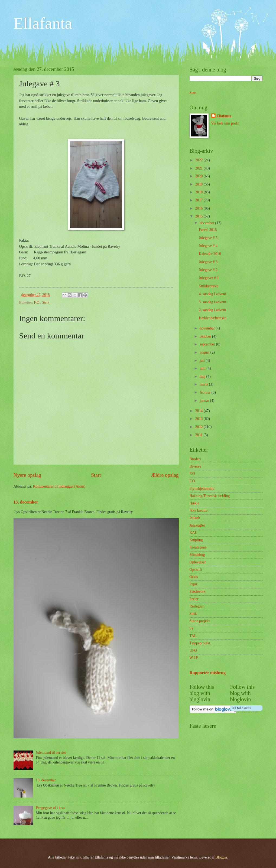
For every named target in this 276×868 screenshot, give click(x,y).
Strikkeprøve (208, 286)
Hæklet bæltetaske (213, 318)
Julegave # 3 (208, 262)
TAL (193, 636)
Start (96, 475)
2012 (199, 427)
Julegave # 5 (208, 238)
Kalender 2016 (210, 254)
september (208, 344)
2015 (199, 216)
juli (203, 360)
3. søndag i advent (212, 302)
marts (204, 384)
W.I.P (194, 658)
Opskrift (196, 570)
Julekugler (197, 525)
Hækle (194, 503)
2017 (199, 200)
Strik (46, 303)
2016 (199, 208)
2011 (199, 435)
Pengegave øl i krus (50, 808)
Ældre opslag (165, 475)
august (205, 352)
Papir (194, 584)
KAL (193, 533)
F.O (192, 474)
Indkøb (195, 518)
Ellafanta (43, 23)
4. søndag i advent (212, 294)
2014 (199, 411)
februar (205, 392)
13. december (26, 502)
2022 (199, 160)
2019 (199, 184)
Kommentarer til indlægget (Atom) (59, 486)
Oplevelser (198, 562)
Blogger (221, 857)
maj (203, 376)
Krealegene (198, 547)
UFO (193, 650)
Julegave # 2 (208, 270)
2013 (199, 419)
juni (203, 368)
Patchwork (198, 591)
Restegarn (197, 606)
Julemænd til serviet (51, 753)
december (207, 223)
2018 (199, 192)
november (208, 328)
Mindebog (197, 555)
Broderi (195, 459)
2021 (199, 168)
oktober (206, 336)
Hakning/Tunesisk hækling (210, 496)
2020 (199, 176)
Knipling (196, 540)
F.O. (37, 303)
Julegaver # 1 (209, 278)
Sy (192, 628)
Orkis (194, 577)
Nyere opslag (27, 475)
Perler (194, 599)
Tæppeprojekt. (200, 643)
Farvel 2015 (208, 230)
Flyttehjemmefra (202, 489)
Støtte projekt (200, 621)
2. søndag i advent (212, 310)
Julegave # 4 (208, 246)
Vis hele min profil (225, 123)
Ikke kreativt (199, 510)
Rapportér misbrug (208, 673)
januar (205, 401)
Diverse (195, 466)
